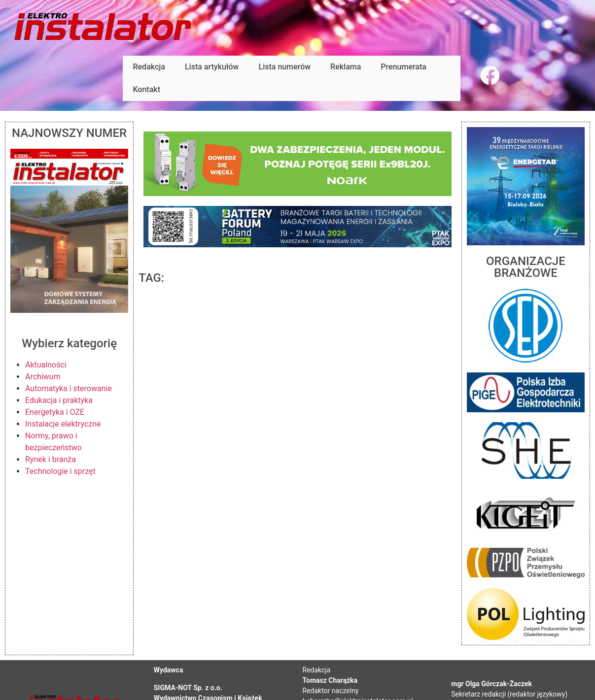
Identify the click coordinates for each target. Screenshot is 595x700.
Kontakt (146, 89)
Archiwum (43, 377)
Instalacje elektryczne (63, 424)
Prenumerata (403, 67)
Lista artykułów (212, 67)
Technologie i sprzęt (60, 471)
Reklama (346, 67)
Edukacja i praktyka (59, 400)
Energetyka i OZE (55, 412)
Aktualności (46, 365)
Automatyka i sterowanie (69, 388)
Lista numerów (285, 67)
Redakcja (149, 67)
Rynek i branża (51, 459)
